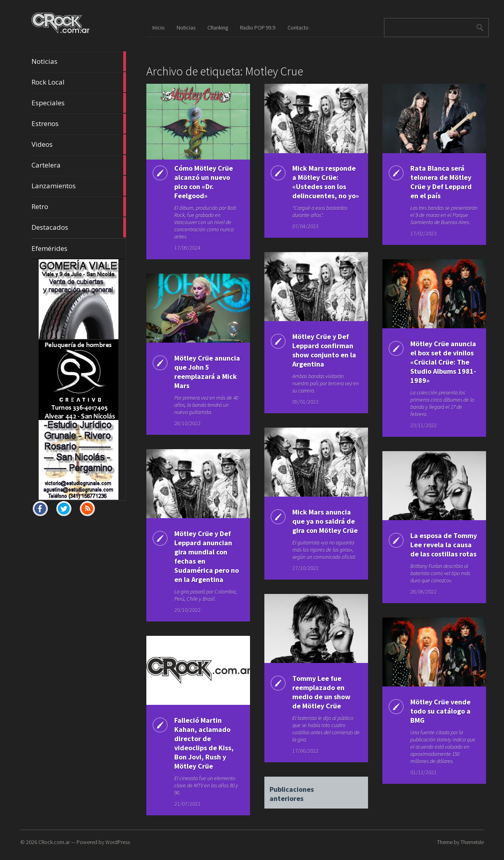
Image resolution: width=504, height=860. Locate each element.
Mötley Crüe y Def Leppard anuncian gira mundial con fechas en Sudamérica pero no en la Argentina (207, 556)
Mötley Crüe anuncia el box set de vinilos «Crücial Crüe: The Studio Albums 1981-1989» (443, 362)
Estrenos (79, 124)
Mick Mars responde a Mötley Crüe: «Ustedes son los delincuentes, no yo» (326, 182)
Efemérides (49, 248)
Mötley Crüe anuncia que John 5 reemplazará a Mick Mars (207, 372)
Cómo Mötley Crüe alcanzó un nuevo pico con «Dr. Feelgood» (204, 182)
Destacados (79, 227)
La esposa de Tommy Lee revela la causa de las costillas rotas (444, 545)
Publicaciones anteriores (292, 791)
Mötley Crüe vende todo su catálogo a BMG (440, 711)
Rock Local (79, 82)
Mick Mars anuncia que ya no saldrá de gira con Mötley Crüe (325, 521)
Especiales (79, 103)
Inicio (158, 28)
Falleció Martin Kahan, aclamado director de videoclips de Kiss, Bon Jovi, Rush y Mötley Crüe (204, 743)
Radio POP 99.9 (258, 28)
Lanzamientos (79, 186)
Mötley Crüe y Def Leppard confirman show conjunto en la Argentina (324, 350)
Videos (79, 144)
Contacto (298, 28)
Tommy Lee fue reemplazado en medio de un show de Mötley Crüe (321, 692)
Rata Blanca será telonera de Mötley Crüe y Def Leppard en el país (441, 182)
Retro (79, 207)
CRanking (218, 28)
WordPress (118, 842)
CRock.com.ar (54, 842)
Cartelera (79, 165)
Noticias (79, 61)
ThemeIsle (472, 842)
